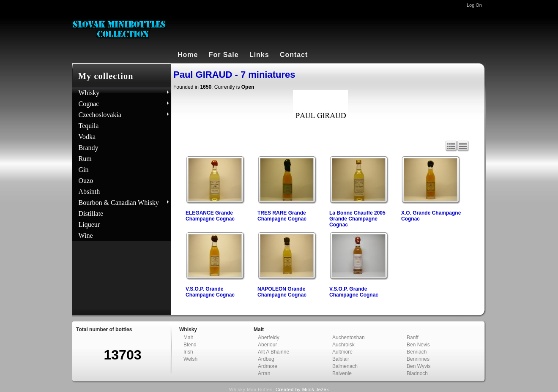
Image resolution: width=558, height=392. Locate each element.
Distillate (91, 214)
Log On (474, 5)
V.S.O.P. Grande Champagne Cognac (210, 292)
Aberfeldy (269, 338)
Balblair (341, 359)
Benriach (417, 352)
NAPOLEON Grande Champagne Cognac (282, 292)
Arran (264, 373)
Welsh (190, 359)
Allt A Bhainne (274, 352)
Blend (190, 345)
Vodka (87, 137)
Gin (84, 170)
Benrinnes (418, 359)
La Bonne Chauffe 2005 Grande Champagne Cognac (357, 219)
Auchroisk (343, 345)
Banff (413, 338)
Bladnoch (417, 373)
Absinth (89, 192)
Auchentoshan (349, 338)
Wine (86, 235)
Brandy (89, 148)
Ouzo (86, 181)
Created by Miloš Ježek (302, 389)
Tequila (89, 126)
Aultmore (342, 352)
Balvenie (342, 373)
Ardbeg (266, 359)
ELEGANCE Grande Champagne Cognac (210, 216)
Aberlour (267, 345)
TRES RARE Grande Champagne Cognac (282, 216)
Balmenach (345, 366)
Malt (188, 338)
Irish (188, 352)
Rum (85, 159)
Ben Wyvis (419, 366)
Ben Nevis (418, 345)
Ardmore (268, 366)
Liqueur (89, 225)
